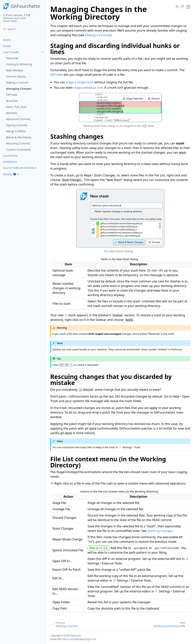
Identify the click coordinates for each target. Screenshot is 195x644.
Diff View (12, 95)
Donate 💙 (10, 174)
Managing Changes (19, 89)
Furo (94, 639)
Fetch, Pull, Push (16, 107)
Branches (12, 101)
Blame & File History (19, 137)
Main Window (15, 70)
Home (7, 40)
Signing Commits (17, 125)
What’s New (10, 21)
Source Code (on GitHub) (18, 168)
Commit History (16, 76)
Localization (10, 156)
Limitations (10, 162)
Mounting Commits (18, 143)
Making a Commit (17, 82)
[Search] (23, 29)
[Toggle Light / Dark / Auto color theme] (182, 7)
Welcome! (12, 58)
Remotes (12, 113)
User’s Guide (11, 52)
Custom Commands (18, 149)
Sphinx (66, 639)
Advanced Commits (18, 119)
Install (7, 46)
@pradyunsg (82, 639)
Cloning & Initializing (19, 64)
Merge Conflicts (16, 131)
